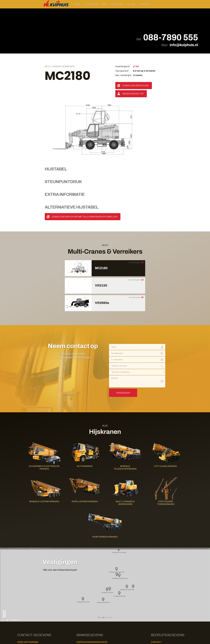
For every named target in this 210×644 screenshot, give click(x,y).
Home (77, 5)
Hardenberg (23, 598)
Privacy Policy (83, 612)
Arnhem (21, 588)
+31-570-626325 (43, 595)
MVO (105, 5)
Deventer (22, 595)
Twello (21, 612)
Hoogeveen (22, 602)
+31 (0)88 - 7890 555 (164, 585)
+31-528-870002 (43, 601)
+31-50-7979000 (43, 585)
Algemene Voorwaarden (88, 615)
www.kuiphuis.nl (161, 591)
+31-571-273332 (43, 611)
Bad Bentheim (24, 618)
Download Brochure (136, 86)
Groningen (22, 585)
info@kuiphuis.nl (184, 45)
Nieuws (132, 5)
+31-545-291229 (43, 605)
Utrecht (21, 615)
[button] (91, 5)
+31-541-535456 (43, 608)
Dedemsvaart (24, 592)
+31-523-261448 (43, 598)
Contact (145, 5)
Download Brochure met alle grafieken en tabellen (85, 155)
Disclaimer (82, 609)
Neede (20, 605)
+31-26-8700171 (43, 588)
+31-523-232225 (43, 591)
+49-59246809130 (43, 618)
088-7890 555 (171, 38)
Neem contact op (133, 94)
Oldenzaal (22, 608)
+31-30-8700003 (43, 615)
